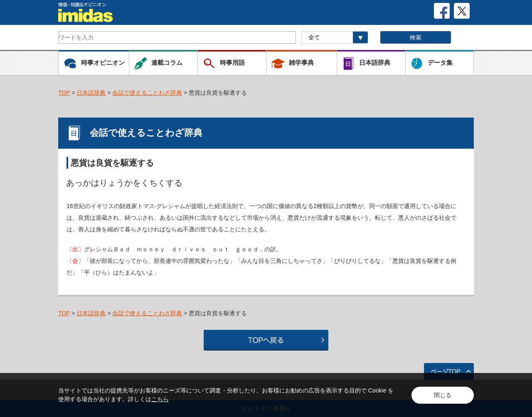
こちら (160, 399)
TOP (64, 93)
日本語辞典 (91, 93)
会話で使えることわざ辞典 (147, 93)
